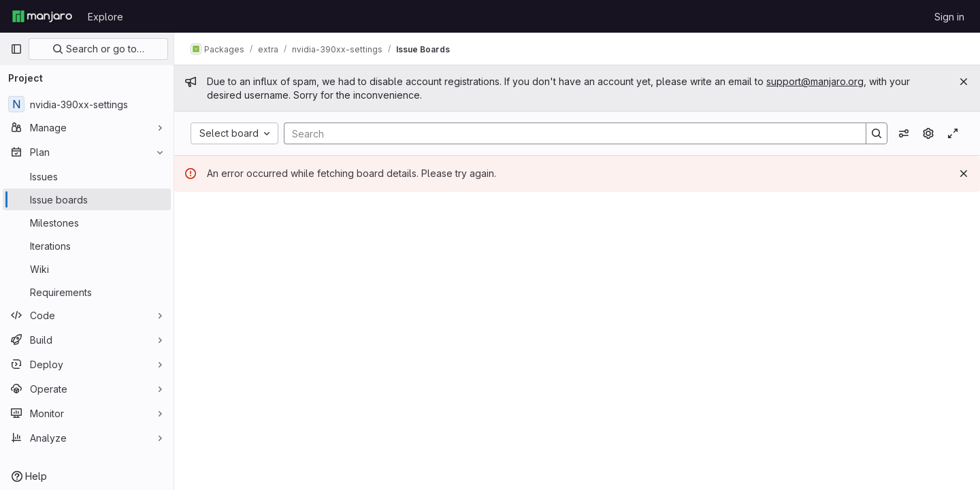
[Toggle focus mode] (953, 133)
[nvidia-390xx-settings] (87, 104)
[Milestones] (87, 223)
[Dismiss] (964, 174)
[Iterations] (87, 246)
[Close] (964, 82)
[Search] (568, 133)
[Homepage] (42, 16)
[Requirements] (87, 292)
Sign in (949, 17)
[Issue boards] (87, 199)
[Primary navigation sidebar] (16, 49)
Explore (105, 17)
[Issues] (87, 176)
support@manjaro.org (815, 81)
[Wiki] (87, 269)
